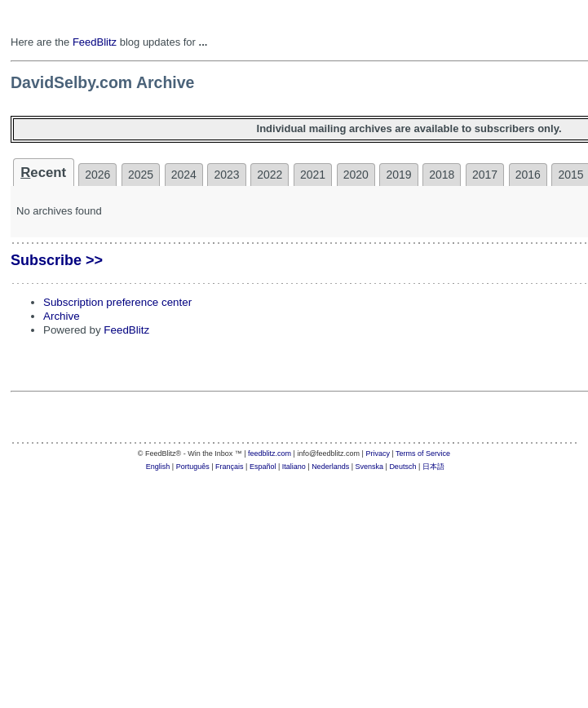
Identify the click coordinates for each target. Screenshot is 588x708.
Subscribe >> (57, 260)
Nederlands (330, 467)
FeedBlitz (95, 42)
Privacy (378, 454)
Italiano (294, 467)
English (158, 467)
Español (263, 467)
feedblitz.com (270, 454)
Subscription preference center (117, 302)
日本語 (433, 467)
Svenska (370, 467)
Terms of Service (423, 454)
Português (193, 467)
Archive (62, 316)
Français (230, 467)
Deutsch (402, 467)
